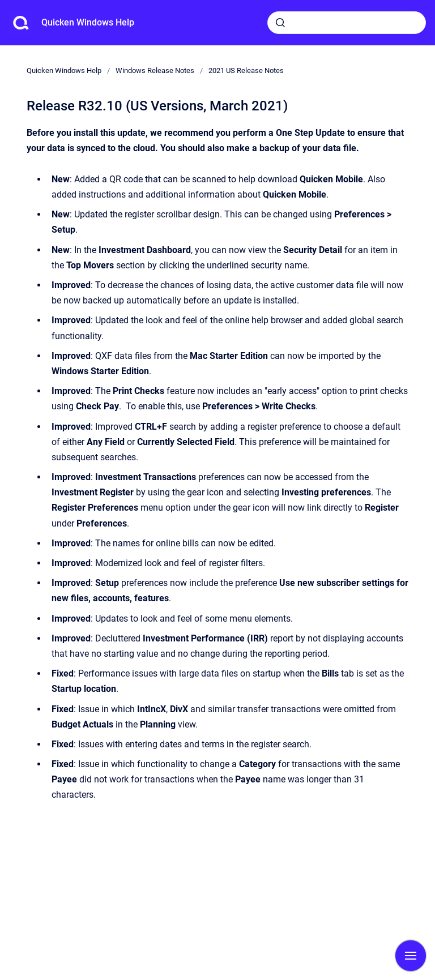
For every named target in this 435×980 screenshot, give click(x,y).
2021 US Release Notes (246, 70)
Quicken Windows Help (88, 22)
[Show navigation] (411, 956)
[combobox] (347, 23)
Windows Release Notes (155, 70)
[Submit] (280, 23)
